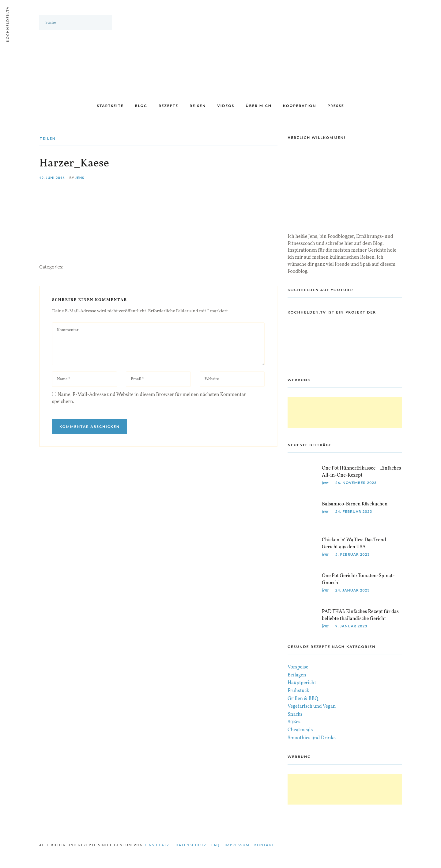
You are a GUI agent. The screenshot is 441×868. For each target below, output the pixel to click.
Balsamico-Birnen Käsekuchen (355, 504)
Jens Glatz (157, 845)
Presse (336, 106)
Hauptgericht (302, 683)
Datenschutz (191, 845)
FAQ (216, 845)
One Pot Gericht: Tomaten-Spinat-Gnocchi (358, 579)
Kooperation (300, 106)
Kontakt (264, 845)
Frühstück (298, 691)
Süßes (294, 722)
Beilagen (297, 675)
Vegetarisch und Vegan (312, 706)
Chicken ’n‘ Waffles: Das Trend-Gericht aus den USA (355, 544)
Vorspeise (298, 667)
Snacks (295, 714)
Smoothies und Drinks (312, 738)
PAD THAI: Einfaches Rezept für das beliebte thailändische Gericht (360, 615)
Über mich (258, 106)
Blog (141, 106)
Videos (226, 106)
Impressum (237, 845)
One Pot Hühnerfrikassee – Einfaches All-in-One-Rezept (361, 472)
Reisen (198, 106)
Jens (80, 178)
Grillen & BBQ (303, 699)
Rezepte (168, 106)
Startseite (110, 106)
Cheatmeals (300, 730)
